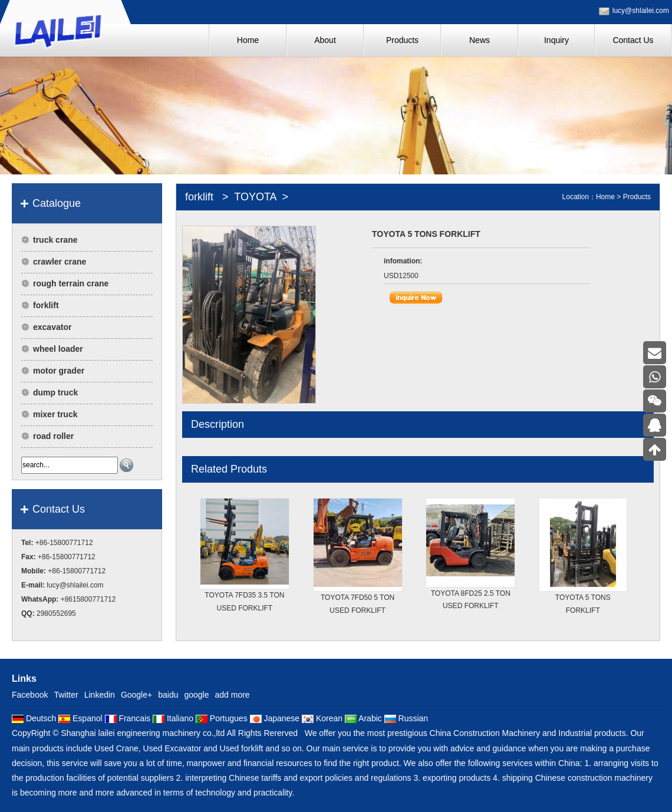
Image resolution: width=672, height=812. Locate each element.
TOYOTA (256, 197)
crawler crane (60, 262)
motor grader (59, 371)
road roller (53, 436)
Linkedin (100, 695)
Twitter (66, 695)
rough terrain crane (71, 283)
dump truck (55, 392)
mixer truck (55, 414)
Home (605, 197)
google (196, 695)
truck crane (55, 240)
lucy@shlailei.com (641, 11)
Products (637, 197)
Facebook (30, 695)
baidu (168, 695)
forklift (46, 305)
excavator (52, 327)
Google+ (136, 695)
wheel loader (58, 349)
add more (233, 695)
